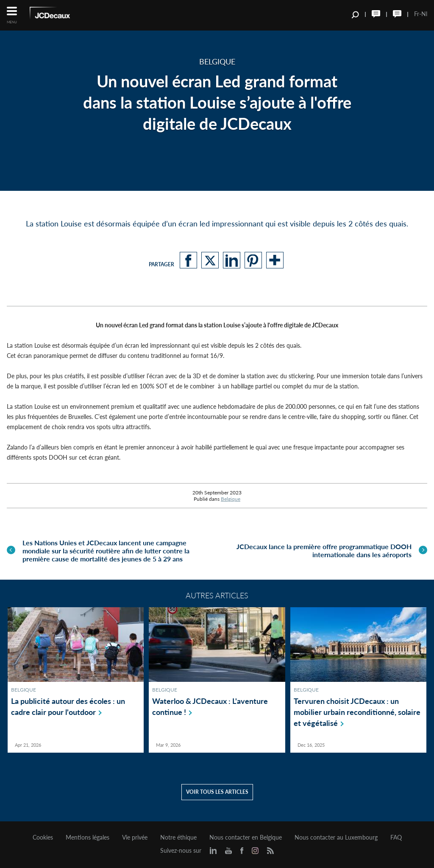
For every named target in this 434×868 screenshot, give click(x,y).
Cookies (43, 837)
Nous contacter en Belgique (246, 837)
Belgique (231, 499)
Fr (417, 14)
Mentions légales (88, 837)
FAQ (396, 837)
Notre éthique (178, 837)
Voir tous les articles (217, 792)
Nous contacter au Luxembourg (336, 837)
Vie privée (135, 837)
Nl (424, 14)
